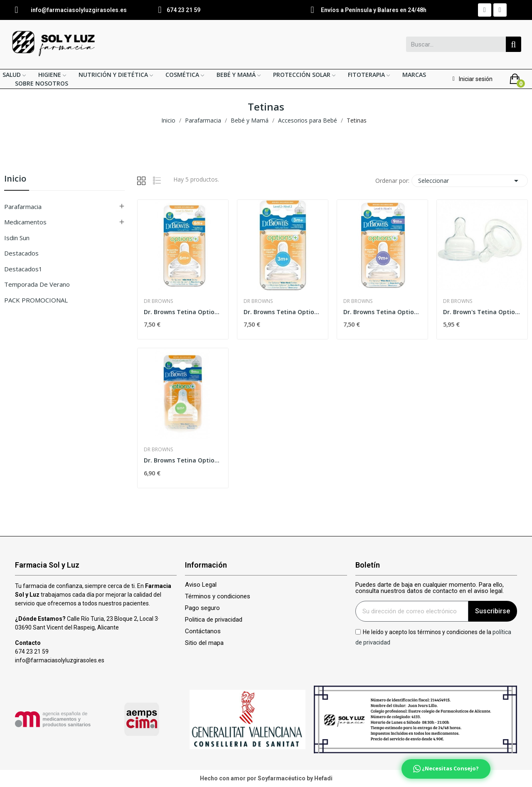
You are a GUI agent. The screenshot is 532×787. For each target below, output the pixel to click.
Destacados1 (23, 269)
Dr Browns (158, 301)
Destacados (21, 253)
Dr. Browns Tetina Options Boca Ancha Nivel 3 (183, 312)
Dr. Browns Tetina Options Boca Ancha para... (183, 460)
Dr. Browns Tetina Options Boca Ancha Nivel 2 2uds (283, 312)
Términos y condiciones (218, 596)
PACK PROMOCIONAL (36, 300)
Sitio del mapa (204, 643)
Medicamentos (25, 222)
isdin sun (17, 238)
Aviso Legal (201, 585)
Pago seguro (202, 608)
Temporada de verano (37, 284)
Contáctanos (203, 631)
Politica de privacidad (214, 620)
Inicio (15, 179)
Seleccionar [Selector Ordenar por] (470, 181)
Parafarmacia (23, 207)
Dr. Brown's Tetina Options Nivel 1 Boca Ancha (482, 312)
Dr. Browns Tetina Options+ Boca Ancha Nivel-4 (382, 312)
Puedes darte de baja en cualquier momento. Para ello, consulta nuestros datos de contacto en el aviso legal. (430, 588)
